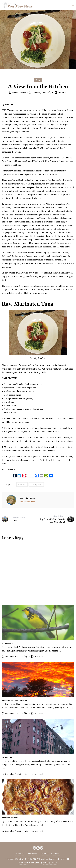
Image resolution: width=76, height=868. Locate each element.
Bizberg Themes (50, 862)
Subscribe (32, 854)
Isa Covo (22, 484)
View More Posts (27, 502)
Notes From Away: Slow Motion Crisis (15, 700)
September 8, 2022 (12, 657)
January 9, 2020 (38, 93)
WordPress (23, 862)
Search (56, 854)
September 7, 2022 (12, 713)
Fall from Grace (7, 643)
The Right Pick (7, 757)
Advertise (20, 854)
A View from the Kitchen (10, 818)
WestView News (18, 93)
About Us (45, 854)
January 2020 (36, 484)
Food (38, 80)
